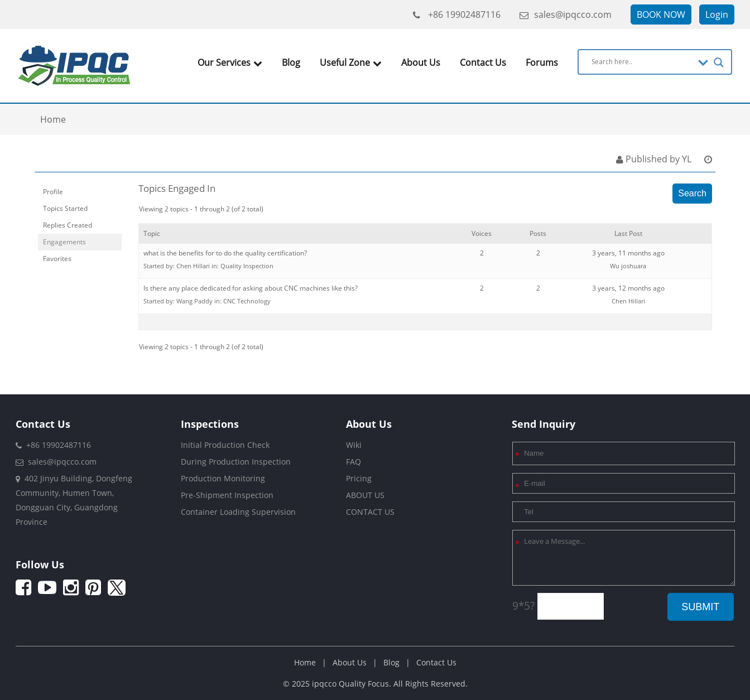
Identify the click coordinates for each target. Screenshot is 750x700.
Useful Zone (351, 62)
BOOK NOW (661, 15)
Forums (542, 62)
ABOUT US (365, 495)
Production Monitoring (223, 478)
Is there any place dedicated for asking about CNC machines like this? (251, 288)
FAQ (354, 462)
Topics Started (65, 208)
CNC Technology (247, 301)
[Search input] (642, 61)
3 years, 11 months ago (628, 253)
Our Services (230, 62)
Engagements (64, 242)
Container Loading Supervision (238, 512)
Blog (291, 62)
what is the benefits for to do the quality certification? (225, 253)
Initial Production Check (225, 445)
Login (717, 15)
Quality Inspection (247, 266)
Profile (53, 192)
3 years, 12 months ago (628, 288)
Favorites (57, 259)
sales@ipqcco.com (566, 15)
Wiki (354, 445)
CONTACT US (370, 512)
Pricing (359, 478)
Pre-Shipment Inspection (227, 495)
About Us (421, 62)
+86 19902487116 (457, 15)
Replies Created (68, 225)
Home (305, 662)
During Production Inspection (236, 462)
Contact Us (483, 62)
